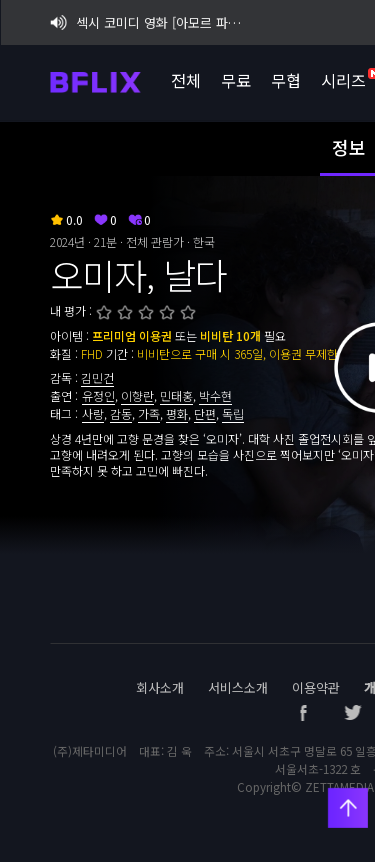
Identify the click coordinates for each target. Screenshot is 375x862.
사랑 (93, 413)
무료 (235, 80)
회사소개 (160, 687)
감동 (121, 413)
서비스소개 (238, 687)
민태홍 (176, 395)
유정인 (98, 395)
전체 (185, 80)
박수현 (215, 395)
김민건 (97, 377)
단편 (205, 413)
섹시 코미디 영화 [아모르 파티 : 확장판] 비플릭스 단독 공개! (149, 22)
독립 (233, 413)
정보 (349, 147)
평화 (177, 413)
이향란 (137, 395)
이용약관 (316, 687)
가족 (149, 413)
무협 (285, 80)
